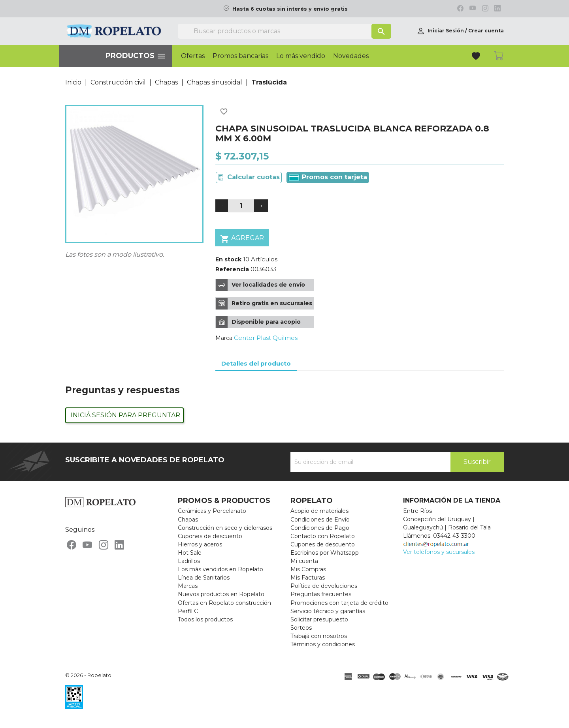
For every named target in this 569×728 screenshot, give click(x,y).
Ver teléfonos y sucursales (439, 552)
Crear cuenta (486, 31)
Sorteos (301, 628)
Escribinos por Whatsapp (325, 553)
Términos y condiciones (323, 644)
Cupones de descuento (210, 536)
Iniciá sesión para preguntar (125, 415)
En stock (228, 259)
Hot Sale (190, 553)
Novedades (351, 56)
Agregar (242, 239)
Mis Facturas (308, 578)
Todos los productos (205, 619)
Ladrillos (189, 561)
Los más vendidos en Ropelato (220, 569)
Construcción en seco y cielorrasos (225, 528)
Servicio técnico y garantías (328, 611)
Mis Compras (308, 569)
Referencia (232, 269)
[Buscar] (284, 31)
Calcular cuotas (253, 177)
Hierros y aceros (200, 544)
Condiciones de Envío (320, 520)
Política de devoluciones (324, 586)
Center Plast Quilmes (266, 338)
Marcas (188, 586)
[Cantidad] (241, 206)
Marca (224, 338)
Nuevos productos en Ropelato (221, 594)
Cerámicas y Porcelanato (212, 511)
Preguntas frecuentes (321, 594)
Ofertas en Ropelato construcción (224, 603)
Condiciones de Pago (320, 528)
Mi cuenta (304, 561)
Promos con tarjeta (328, 177)
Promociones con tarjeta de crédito (339, 603)
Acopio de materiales (319, 511)
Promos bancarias (240, 56)
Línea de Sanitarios (204, 578)
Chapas (188, 520)
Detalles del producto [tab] (256, 363)
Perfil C (188, 611)
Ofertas (193, 56)
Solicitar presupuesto (319, 619)
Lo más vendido (301, 56)
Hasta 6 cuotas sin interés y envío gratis (290, 9)
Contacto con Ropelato (323, 536)
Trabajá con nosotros (319, 636)
